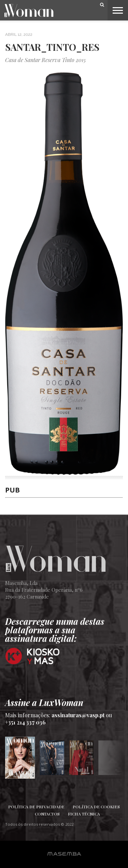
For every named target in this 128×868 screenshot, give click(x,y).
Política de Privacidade (36, 807)
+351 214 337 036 (25, 722)
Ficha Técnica (84, 814)
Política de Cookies (96, 807)
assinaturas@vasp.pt (78, 715)
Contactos (47, 814)
